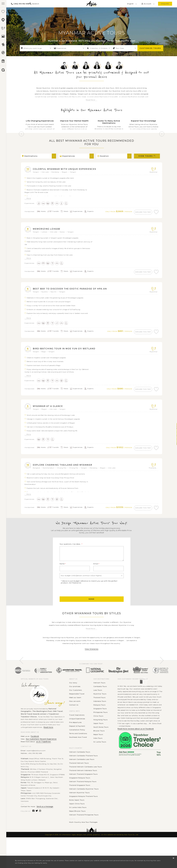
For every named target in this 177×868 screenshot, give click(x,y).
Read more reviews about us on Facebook (136, 747)
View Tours (147, 156)
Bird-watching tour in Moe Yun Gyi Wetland (70, 352)
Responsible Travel (77, 712)
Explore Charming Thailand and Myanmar (68, 471)
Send (92, 618)
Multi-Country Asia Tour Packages (83, 841)
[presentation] (78, 608)
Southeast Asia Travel (78, 756)
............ (72, 837)
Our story (73, 701)
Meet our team (75, 716)
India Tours (98, 757)
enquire (165, 4)
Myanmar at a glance (51, 411)
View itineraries (92, 668)
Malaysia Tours (99, 723)
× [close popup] (173, 858)
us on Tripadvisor (44, 760)
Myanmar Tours (100, 712)
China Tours (98, 734)
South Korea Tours (101, 746)
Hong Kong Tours (100, 738)
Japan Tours (98, 742)
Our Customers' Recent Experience (41, 757)
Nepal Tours (98, 753)
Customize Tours (150, 48)
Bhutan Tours (99, 749)
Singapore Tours (100, 727)
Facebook (35, 755)
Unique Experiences (77, 737)
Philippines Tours (100, 731)
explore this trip (141, 212)
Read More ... (92, 100)
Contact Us (74, 723)
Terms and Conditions (78, 752)
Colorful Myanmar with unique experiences (70, 169)
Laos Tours (98, 709)
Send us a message (45, 825)
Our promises (75, 705)
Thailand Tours (99, 716)
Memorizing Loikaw (49, 230)
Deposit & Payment (77, 745)
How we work (75, 720)
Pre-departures (75, 741)
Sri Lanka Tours (100, 760)
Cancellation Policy (77, 748)
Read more (48, 746)
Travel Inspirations (77, 733)
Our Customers (76, 709)
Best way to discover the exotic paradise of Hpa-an (77, 291)
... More (28, 198)
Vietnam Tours (99, 701)
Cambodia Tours (100, 705)
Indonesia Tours (100, 720)
